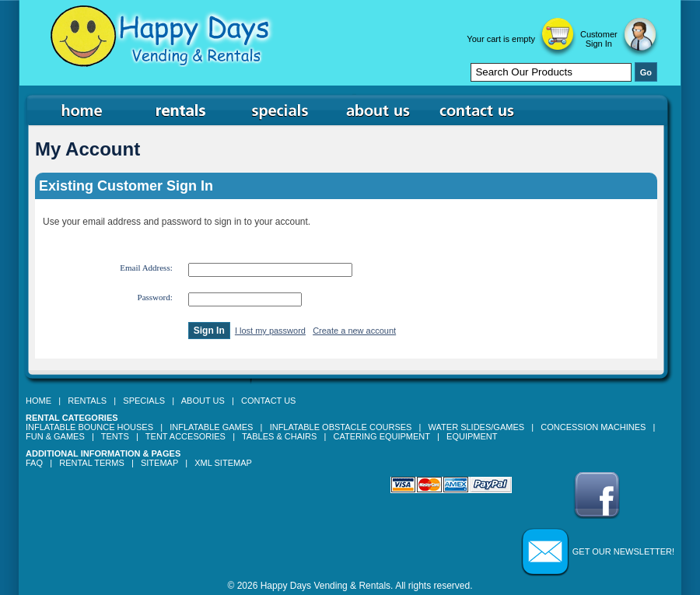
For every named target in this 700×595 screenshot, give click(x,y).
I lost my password (270, 331)
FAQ (34, 463)
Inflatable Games (211, 427)
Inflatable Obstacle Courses (341, 427)
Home (38, 401)
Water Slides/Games (476, 427)
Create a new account (354, 331)
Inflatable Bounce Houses (89, 427)
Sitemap (159, 463)
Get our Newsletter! (623, 551)
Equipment (472, 436)
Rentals (87, 401)
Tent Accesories (185, 436)
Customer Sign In (599, 39)
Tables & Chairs (279, 436)
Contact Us (269, 401)
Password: (155, 297)
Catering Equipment (382, 436)
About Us (203, 401)
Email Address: (146, 268)
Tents (115, 436)
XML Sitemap (223, 463)
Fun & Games (55, 436)
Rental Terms (92, 463)
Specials (144, 401)
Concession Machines (593, 427)
